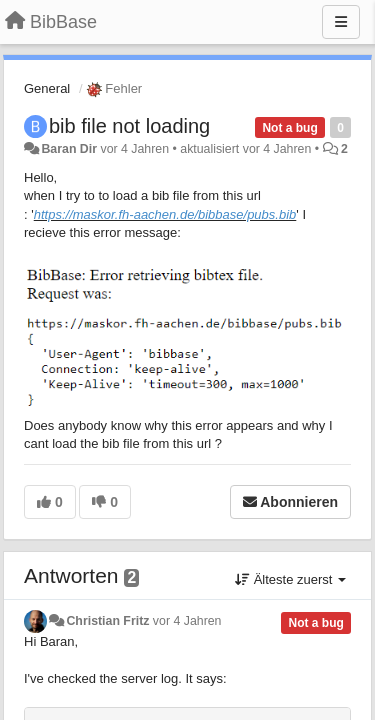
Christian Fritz (107, 621)
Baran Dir (69, 149)
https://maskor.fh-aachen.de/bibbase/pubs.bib (165, 214)
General (47, 88)
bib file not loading (129, 126)
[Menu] (341, 22)
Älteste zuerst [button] (290, 579)
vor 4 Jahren (187, 621)
